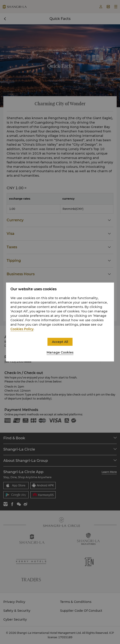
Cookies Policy (22, 329)
